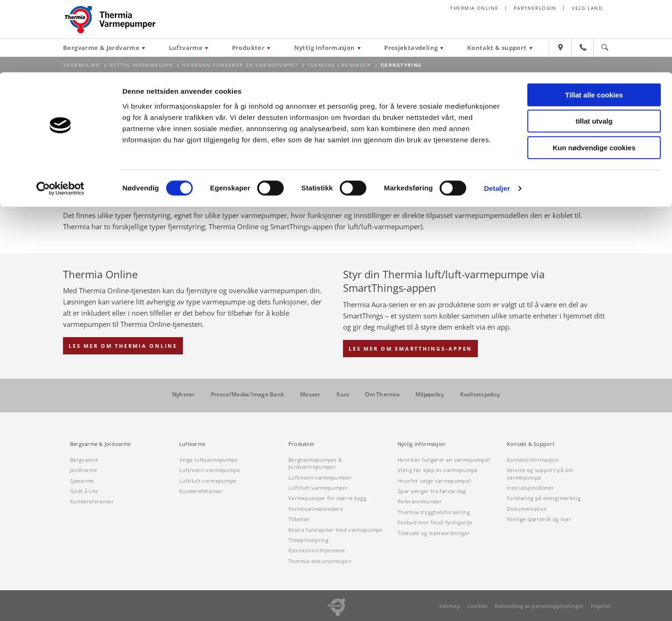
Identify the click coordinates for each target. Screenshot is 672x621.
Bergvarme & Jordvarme (101, 444)
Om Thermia (382, 395)
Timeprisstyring (308, 540)
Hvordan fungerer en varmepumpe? (444, 460)
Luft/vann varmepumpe (210, 470)
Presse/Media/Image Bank (248, 395)
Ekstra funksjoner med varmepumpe (336, 530)
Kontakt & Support (531, 444)
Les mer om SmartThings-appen (410, 349)
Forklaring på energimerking (544, 498)
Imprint (601, 606)
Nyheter (184, 395)
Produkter (301, 444)
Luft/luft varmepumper (318, 488)
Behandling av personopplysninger (539, 606)
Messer (310, 395)
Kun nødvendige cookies (594, 75)
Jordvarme (84, 470)
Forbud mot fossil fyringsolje (435, 522)
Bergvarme (84, 460)
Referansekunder (420, 501)
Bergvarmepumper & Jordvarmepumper (315, 463)
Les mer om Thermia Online (123, 346)
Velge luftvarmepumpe (209, 460)
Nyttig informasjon (421, 444)
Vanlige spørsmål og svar (539, 519)
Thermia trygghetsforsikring (434, 512)
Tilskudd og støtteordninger (434, 533)
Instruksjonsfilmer (530, 488)
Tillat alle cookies (594, 23)
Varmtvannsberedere (316, 509)
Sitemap (450, 606)
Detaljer (497, 116)
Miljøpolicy (430, 395)
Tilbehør (299, 519)
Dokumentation (527, 509)
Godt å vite (84, 491)
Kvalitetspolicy (480, 395)
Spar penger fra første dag (432, 491)
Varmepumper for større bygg (327, 498)
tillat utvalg (594, 49)
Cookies (478, 606)
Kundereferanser (92, 501)
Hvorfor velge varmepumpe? (434, 481)
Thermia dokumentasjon (320, 561)
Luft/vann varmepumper (320, 477)
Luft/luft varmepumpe (208, 481)
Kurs (343, 395)
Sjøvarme (82, 481)
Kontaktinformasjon (533, 460)
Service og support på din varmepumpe (540, 473)
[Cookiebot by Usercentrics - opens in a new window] (60, 116)
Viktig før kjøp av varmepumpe (438, 470)
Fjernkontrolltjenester (317, 550)
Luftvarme (192, 444)
